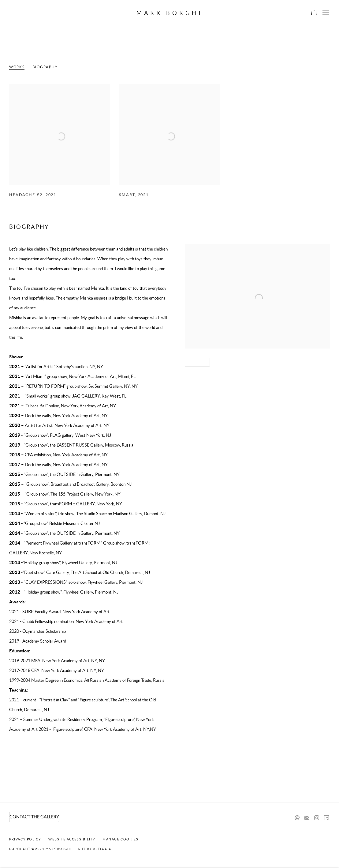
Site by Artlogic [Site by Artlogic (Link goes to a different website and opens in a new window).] (95, 849)
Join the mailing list (307, 818)
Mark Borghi (170, 13)
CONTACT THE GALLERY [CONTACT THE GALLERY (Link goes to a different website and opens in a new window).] (34, 817)
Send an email (297, 818)
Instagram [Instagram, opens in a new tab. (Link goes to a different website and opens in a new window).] (317, 818)
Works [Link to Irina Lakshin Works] (17, 67)
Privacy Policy (25, 839)
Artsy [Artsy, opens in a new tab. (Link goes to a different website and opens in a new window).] (326, 818)
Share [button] (195, 362)
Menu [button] (325, 13)
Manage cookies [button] (120, 839)
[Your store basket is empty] (314, 13)
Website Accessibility (72, 839)
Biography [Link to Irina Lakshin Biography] (45, 67)
